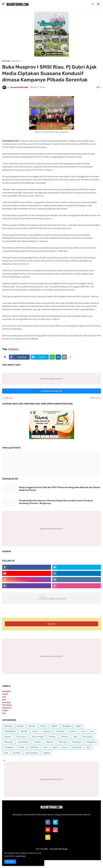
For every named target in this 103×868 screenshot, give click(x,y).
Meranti (37, 742)
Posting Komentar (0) (51, 391)
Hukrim (5, 694)
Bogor (79, 726)
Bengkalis (6, 691)
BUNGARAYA (10, 731)
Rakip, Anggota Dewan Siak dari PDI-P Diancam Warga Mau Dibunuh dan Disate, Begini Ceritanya (60, 489)
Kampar (52, 737)
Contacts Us (10, 479)
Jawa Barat (21, 737)
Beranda (6, 61)
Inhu (4, 700)
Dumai (35, 731)
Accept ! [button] (10, 862)
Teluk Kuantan (31, 753)
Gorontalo (60, 731)
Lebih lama (95, 398)
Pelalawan (7, 708)
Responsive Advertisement (51, 379)
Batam (43, 726)
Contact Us (56, 855)
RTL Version (69, 855)
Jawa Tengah (38, 737)
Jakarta (8, 737)
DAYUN (24, 731)
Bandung (8, 726)
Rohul (65, 747)
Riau (45, 747)
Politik (5, 711)
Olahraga (63, 742)
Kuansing (6, 702)
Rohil (55, 747)
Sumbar (17, 753)
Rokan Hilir (77, 747)
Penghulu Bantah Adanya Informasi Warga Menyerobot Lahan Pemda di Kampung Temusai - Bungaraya (56, 502)
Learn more (20, 856)
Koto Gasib (88, 737)
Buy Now (51, 624)
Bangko (21, 726)
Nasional (50, 742)
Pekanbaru (16, 61)
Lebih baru (8, 398)
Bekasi (54, 726)
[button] (3, 4)
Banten (32, 726)
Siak (4, 713)
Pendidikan (9, 747)
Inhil (4, 697)
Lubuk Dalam (23, 742)
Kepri (75, 737)
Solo (6, 753)
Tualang (46, 753)
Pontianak (34, 747)
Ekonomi (47, 731)
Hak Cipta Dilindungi (58, 849)
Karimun (64, 737)
